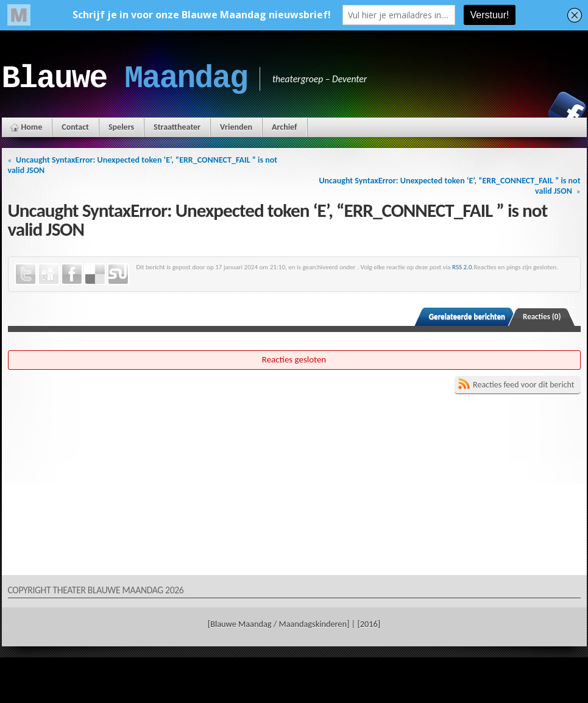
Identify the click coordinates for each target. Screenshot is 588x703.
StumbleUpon (118, 274)
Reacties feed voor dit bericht (523, 385)
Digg (49, 274)
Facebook (567, 110)
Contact (75, 127)
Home (32, 127)
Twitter (26, 274)
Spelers (121, 127)
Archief (284, 127)
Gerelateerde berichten (467, 316)
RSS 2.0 (462, 267)
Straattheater (177, 127)
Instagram (525, 110)
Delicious (95, 274)
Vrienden (236, 127)
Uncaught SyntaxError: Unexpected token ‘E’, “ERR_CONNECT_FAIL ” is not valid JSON (143, 165)
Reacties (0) (542, 316)
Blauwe (125, 79)
